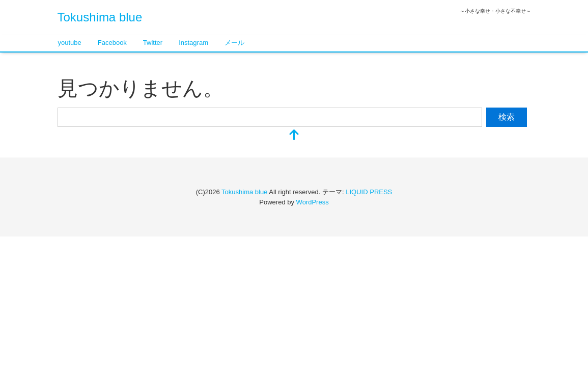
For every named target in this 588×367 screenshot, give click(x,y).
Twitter (153, 43)
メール (234, 43)
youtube (70, 43)
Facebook (112, 43)
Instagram (193, 43)
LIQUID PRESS (369, 192)
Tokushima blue (100, 17)
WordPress (313, 202)
